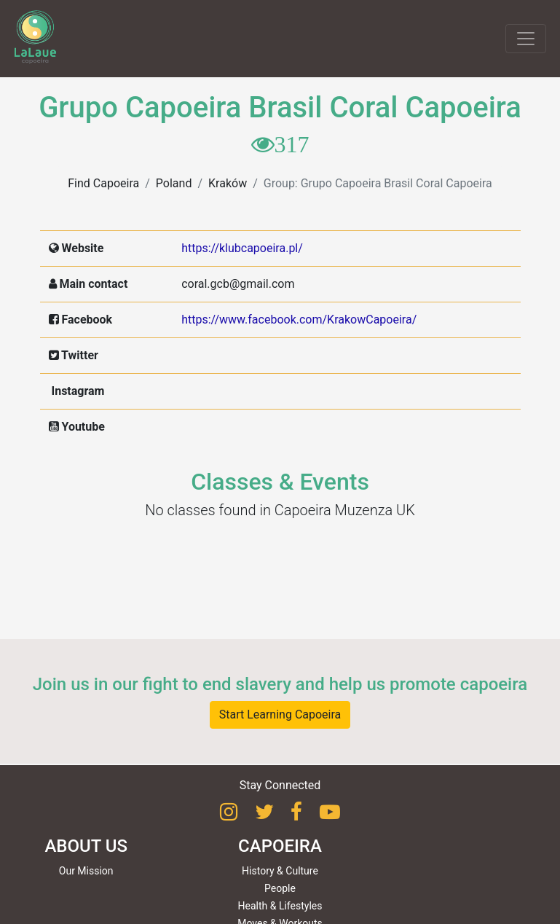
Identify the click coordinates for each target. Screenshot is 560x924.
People (280, 888)
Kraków (228, 183)
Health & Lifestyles (280, 906)
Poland (174, 183)
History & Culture (280, 871)
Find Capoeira (103, 183)
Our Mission (86, 871)
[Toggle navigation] (526, 39)
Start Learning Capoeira (280, 714)
